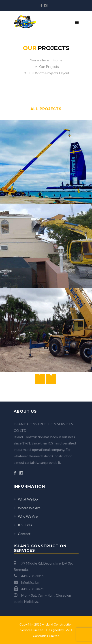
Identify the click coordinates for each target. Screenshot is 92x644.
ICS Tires (25, 525)
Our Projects (49, 66)
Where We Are (29, 508)
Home (57, 60)
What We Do (28, 499)
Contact (24, 534)
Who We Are (28, 516)
